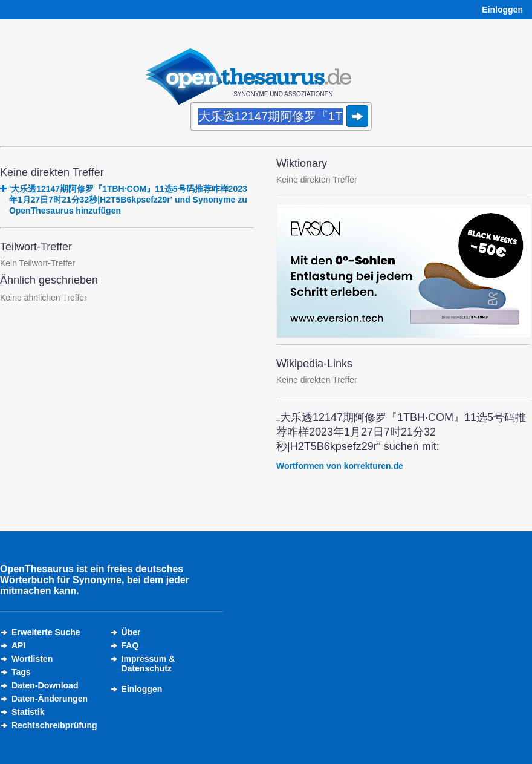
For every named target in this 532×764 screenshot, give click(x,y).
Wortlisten (32, 659)
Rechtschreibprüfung (54, 725)
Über (131, 632)
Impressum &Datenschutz (148, 664)
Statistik (28, 712)
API (18, 645)
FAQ (130, 645)
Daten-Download (45, 685)
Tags (21, 672)
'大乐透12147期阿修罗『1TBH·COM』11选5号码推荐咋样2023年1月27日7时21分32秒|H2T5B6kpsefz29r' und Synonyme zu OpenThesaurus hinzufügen (128, 200)
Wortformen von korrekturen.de (340, 466)
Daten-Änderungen (50, 699)
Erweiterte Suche (46, 632)
